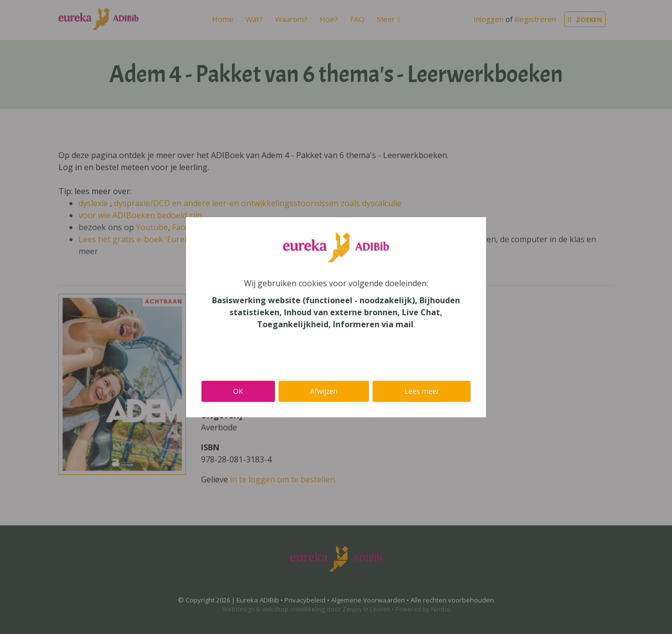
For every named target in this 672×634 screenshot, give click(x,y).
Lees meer (422, 391)
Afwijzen (324, 391)
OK (238, 391)
